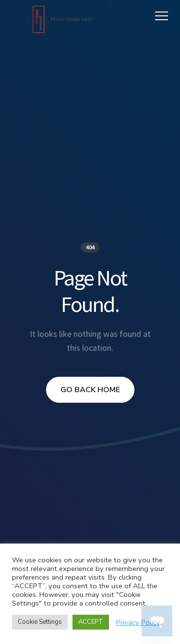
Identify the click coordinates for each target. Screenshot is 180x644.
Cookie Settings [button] (40, 622)
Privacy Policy (138, 622)
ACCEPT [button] (91, 622)
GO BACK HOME (90, 390)
